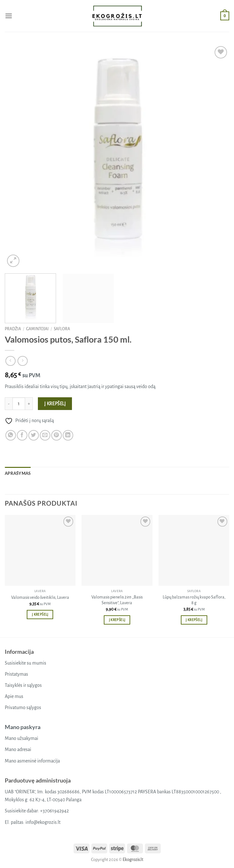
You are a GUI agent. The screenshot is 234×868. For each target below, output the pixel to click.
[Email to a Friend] (45, 435)
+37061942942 (54, 811)
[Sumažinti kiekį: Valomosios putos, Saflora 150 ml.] (9, 404)
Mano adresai (18, 749)
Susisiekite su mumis (25, 663)
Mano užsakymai (21, 738)
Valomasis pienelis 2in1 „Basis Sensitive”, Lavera (117, 600)
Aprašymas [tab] (18, 473)
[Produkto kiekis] (19, 404)
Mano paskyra (23, 727)
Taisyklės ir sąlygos (23, 685)
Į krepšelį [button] (40, 615)
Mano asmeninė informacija (32, 761)
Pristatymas (16, 674)
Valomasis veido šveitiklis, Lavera (40, 597)
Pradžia (13, 329)
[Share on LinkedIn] (68, 435)
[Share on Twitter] (34, 435)
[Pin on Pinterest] (57, 435)
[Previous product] (22, 361)
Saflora (62, 329)
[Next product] (10, 361)
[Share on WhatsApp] (11, 435)
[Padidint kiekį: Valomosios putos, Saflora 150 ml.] (29, 404)
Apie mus (14, 696)
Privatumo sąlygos (23, 707)
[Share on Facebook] (22, 435)
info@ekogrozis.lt (43, 822)
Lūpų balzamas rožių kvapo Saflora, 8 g (194, 600)
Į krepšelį (55, 404)
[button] (9, 16)
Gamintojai (37, 329)
